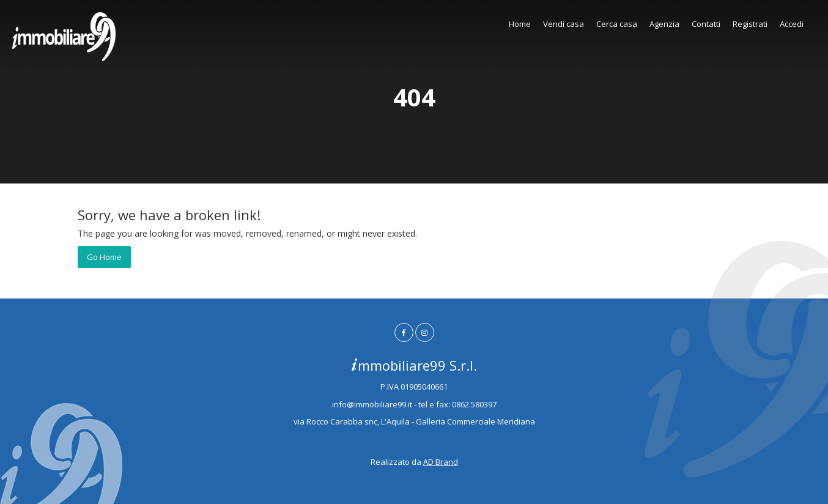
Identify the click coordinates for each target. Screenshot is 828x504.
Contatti (706, 24)
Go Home (104, 257)
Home (520, 24)
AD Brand (441, 462)
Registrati (750, 24)
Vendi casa (564, 24)
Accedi (792, 24)
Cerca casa (617, 24)
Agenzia (664, 24)
